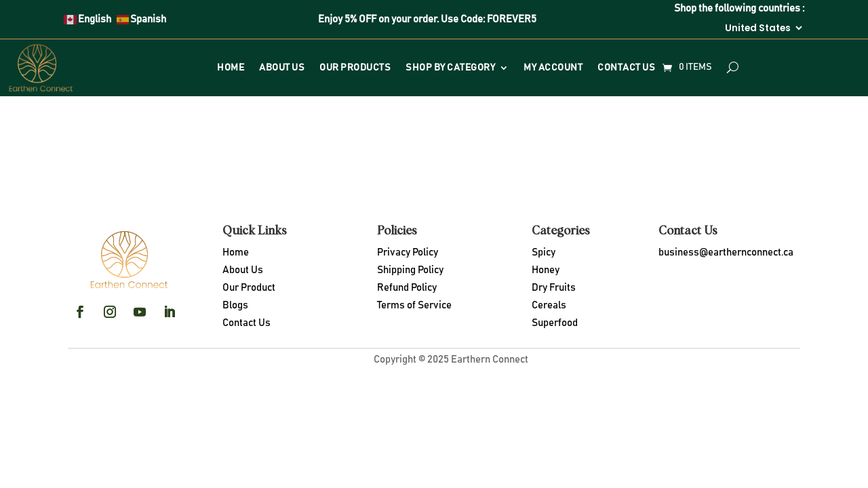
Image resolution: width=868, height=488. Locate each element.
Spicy (544, 252)
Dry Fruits (554, 288)
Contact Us (626, 68)
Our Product (249, 288)
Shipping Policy (410, 270)
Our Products (355, 68)
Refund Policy (407, 288)
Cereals (549, 305)
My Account (553, 68)
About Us (282, 68)
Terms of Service (414, 305)
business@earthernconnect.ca (726, 252)
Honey (546, 270)
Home (231, 68)
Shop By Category (450, 68)
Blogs (235, 305)
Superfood (555, 323)
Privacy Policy (408, 252)
